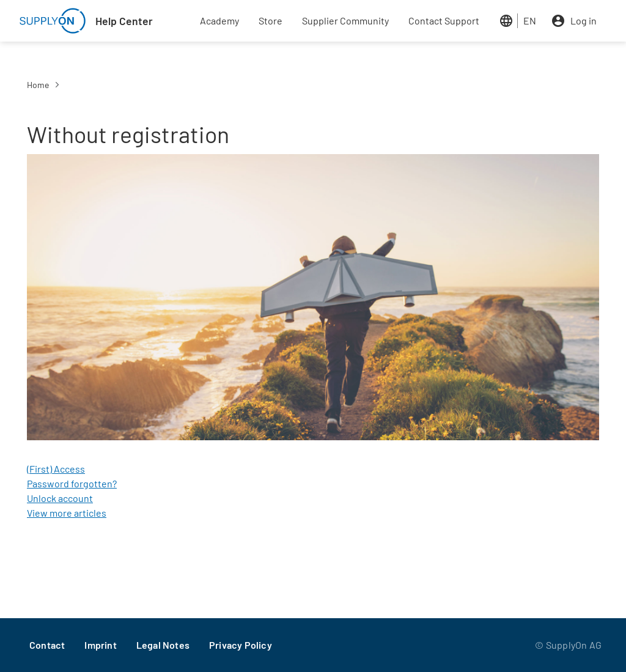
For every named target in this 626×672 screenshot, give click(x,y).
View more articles (67, 513)
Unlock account (60, 498)
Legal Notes (163, 645)
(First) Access (56, 469)
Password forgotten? (72, 483)
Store (271, 20)
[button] (313, 301)
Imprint (100, 645)
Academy (219, 20)
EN (530, 20)
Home (38, 85)
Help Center (124, 21)
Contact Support (444, 20)
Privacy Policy (241, 645)
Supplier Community (345, 20)
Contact (47, 645)
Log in (584, 20)
